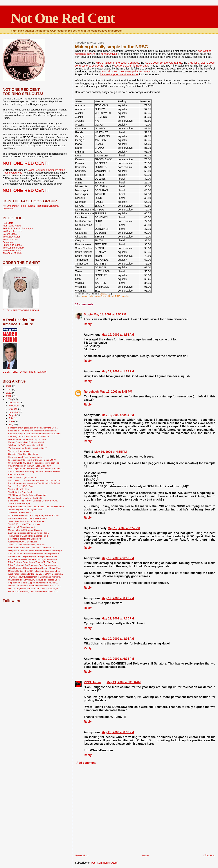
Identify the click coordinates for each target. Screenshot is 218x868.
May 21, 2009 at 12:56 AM (124, 682)
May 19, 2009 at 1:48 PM (116, 392)
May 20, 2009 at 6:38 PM (118, 659)
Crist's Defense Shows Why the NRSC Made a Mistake (34, 471)
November (14, 406)
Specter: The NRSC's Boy (20, 486)
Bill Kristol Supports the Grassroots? (25, 539)
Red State (8, 223)
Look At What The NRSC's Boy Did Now (27, 439)
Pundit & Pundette (12, 245)
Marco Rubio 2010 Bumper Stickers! (25, 530)
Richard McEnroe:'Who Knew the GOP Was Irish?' (32, 548)
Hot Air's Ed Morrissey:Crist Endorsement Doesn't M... (34, 591)
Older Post (209, 856)
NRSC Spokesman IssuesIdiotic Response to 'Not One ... (35, 468)
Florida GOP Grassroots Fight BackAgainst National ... (34, 559)
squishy (125, 296)
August (13, 415)
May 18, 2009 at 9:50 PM (110, 314)
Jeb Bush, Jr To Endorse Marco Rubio (26, 445)
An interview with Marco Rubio (22, 542)
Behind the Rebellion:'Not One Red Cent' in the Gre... (33, 501)
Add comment (86, 763)
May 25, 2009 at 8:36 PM (118, 732)
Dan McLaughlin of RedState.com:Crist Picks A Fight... (34, 589)
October (13, 409)
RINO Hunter (92, 682)
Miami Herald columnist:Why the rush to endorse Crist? (34, 580)
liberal (111, 296)
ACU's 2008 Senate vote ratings (163, 63)
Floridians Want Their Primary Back (25, 457)
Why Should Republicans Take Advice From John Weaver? (36, 507)
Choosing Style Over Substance (23, 454)
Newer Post (82, 856)
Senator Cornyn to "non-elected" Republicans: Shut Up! (34, 434)
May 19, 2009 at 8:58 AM (118, 335)
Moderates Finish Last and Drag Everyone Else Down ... (35, 515)
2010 (9, 396)
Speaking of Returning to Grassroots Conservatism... (33, 431)
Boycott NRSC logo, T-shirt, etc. (23, 477)
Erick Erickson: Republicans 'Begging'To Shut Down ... (34, 562)
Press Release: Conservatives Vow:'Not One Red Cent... (35, 483)
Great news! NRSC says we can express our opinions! (34, 463)
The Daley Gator (11, 237)
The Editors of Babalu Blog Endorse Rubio (28, 536)
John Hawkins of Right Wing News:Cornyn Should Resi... (35, 568)
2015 (9, 386)
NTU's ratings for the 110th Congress (118, 63)
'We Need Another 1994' (20, 512)
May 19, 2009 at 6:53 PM (118, 558)
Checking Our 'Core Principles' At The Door (29, 436)
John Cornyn (101, 296)
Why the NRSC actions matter (22, 527)
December (14, 403)
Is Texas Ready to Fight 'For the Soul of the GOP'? (32, 460)
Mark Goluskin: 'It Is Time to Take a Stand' (28, 518)
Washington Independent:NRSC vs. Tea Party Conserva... (35, 574)
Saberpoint (8, 242)
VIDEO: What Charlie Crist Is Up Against (27, 495)
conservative (88, 296)
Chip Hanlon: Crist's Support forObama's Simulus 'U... (34, 583)
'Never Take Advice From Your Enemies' (27, 521)
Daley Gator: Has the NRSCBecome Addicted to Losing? (35, 550)
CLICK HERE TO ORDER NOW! (21, 310)
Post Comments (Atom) (105, 863)
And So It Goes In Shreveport (18, 228)
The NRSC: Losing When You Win (24, 524)
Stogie (88, 314)
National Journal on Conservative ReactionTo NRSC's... (34, 586)
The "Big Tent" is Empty (19, 504)
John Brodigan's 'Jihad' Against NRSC (26, 509)
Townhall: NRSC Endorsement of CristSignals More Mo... (35, 577)
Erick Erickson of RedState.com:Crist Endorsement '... (34, 565)
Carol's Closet (10, 234)
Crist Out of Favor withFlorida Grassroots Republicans (34, 553)
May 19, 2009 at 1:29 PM (118, 371)
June (12, 422)
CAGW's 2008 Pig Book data (131, 66)
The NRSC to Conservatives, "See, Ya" (27, 545)
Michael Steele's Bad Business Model (26, 442)
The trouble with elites (18, 489)
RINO (118, 296)
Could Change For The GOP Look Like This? (29, 466)
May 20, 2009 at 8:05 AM (118, 639)
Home (146, 856)
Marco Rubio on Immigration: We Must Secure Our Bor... (35, 480)
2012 (9, 389)
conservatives (109, 54)
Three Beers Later (12, 250)
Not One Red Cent (63, 18)
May (11, 425)
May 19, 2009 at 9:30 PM (118, 618)
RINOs (91, 54)
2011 (9, 393)
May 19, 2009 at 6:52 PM (124, 528)
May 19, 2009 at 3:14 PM (118, 415)
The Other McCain (12, 253)
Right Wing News (12, 226)
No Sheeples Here (12, 231)
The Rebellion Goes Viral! (20, 492)
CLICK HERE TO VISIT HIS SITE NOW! (25, 372)
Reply (88, 324)
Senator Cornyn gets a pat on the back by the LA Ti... (33, 428)
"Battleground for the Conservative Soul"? (28, 448)
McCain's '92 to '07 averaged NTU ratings (126, 72)
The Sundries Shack (13, 248)
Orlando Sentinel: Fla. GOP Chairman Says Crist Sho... (34, 571)
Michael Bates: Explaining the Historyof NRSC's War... (34, 556)
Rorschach (91, 392)
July (11, 418)
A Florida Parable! (17, 474)
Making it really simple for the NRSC (25, 498)
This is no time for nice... (20, 451)
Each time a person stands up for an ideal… (29, 533)
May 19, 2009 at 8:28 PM (118, 598)
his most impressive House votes (119, 74)
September (15, 412)
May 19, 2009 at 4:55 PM (111, 452)
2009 (9, 399)
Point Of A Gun (10, 239)
